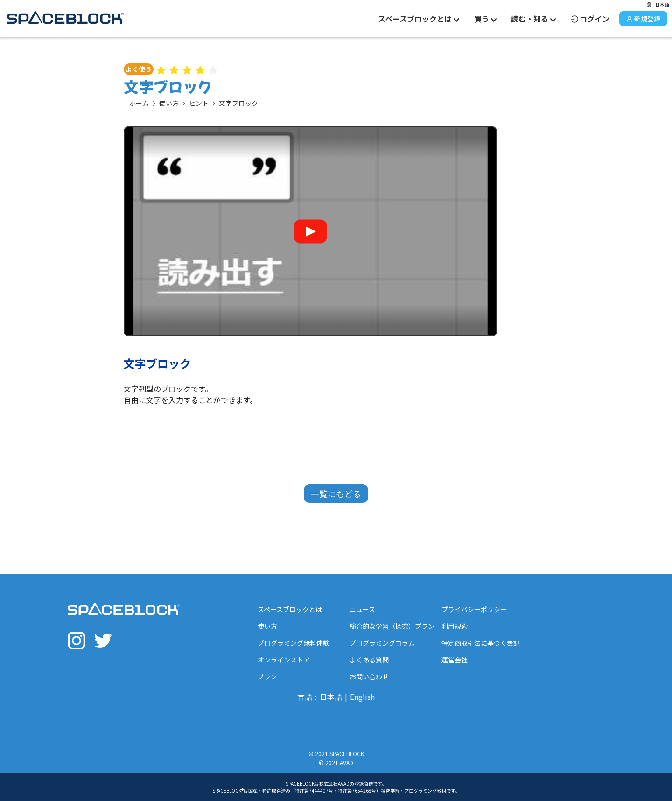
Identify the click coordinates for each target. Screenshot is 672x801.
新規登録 (643, 19)
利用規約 (455, 626)
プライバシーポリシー (474, 609)
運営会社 (455, 660)
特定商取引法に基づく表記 (481, 643)
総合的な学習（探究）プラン (392, 626)
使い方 (169, 103)
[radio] (161, 69)
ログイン (590, 19)
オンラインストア (284, 660)
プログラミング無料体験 (294, 643)
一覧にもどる (336, 494)
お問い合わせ (369, 676)
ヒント (199, 103)
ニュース (362, 609)
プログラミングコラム (382, 643)
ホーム (139, 103)
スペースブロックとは (290, 609)
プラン (267, 676)
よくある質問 (369, 660)
